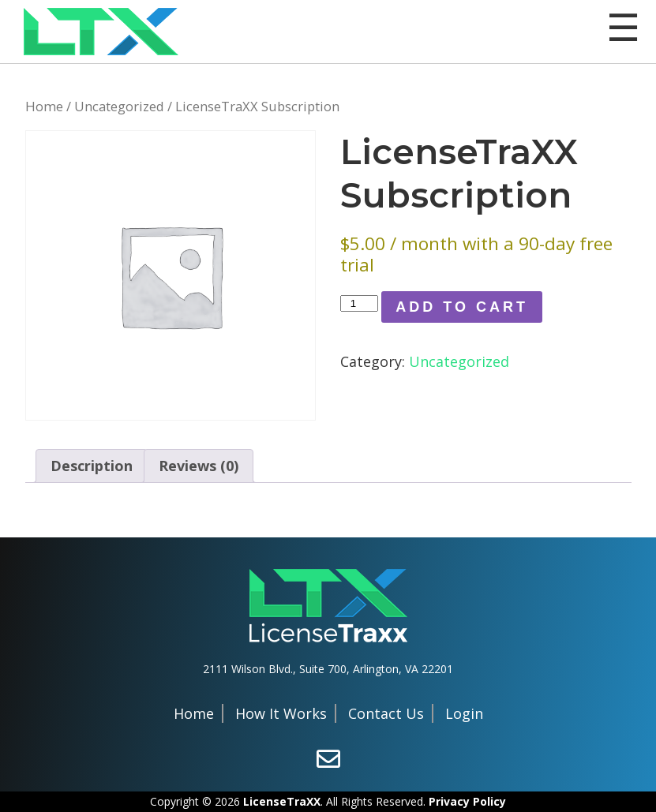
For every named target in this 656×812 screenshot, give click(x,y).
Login (464, 713)
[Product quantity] (359, 303)
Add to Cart (462, 307)
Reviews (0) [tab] (199, 466)
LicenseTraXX (282, 801)
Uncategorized (119, 106)
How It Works (281, 713)
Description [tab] (92, 466)
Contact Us (386, 713)
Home (44, 106)
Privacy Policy (467, 801)
